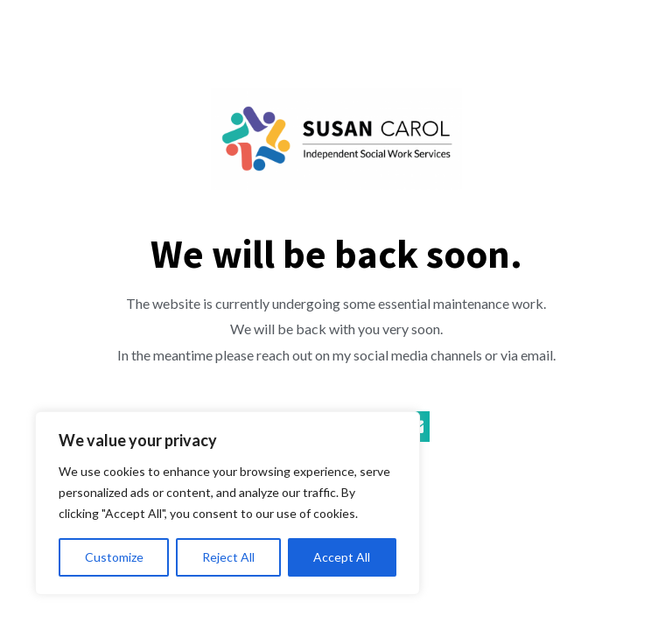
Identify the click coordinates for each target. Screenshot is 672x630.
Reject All (228, 557)
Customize (114, 557)
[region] (227, 503)
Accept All (342, 557)
